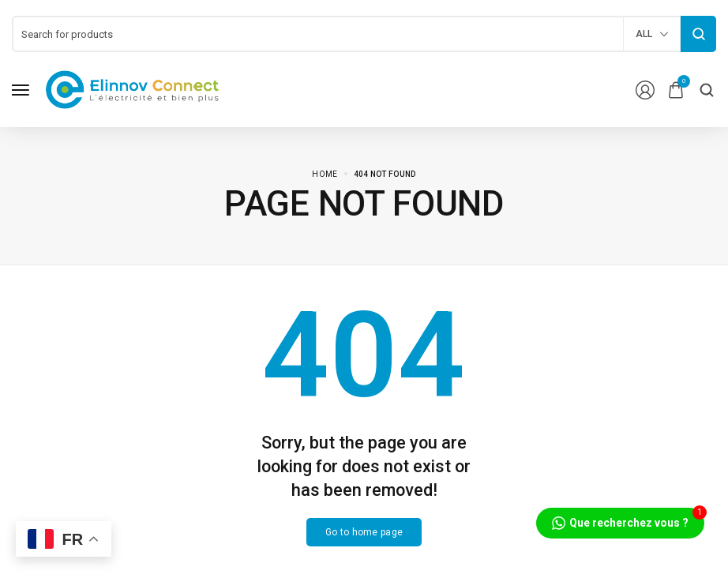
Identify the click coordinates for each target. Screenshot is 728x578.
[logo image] (133, 89)
